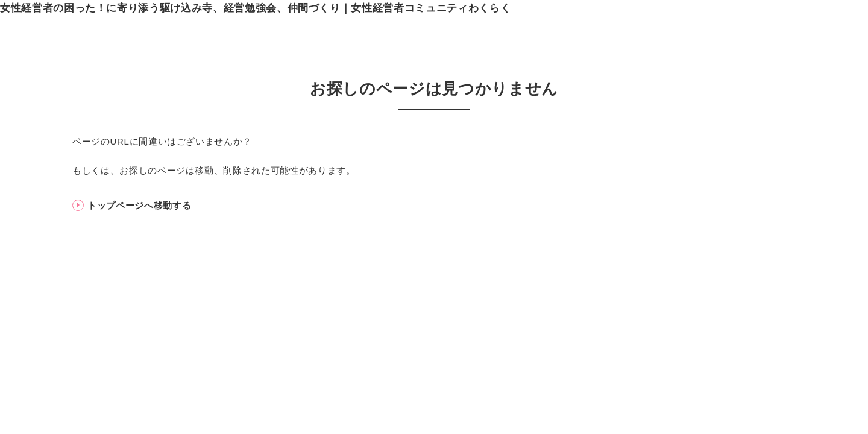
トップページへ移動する (139, 205)
